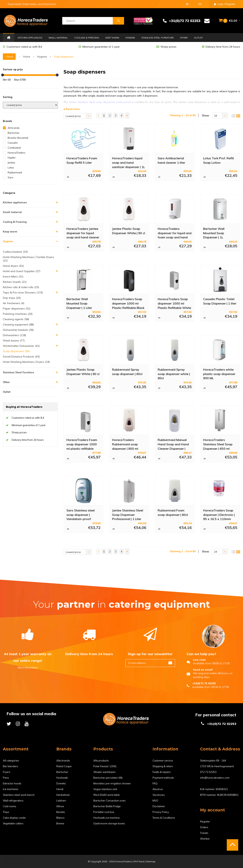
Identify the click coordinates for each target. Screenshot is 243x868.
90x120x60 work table (107, 795)
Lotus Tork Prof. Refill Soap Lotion (218, 160)
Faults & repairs (162, 772)
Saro (10, 177)
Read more (72, 109)
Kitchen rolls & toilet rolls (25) (21, 287)
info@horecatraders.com (215, 778)
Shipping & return (163, 766)
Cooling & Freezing (87, 38)
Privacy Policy (161, 812)
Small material (58, 38)
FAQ (155, 783)
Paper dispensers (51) (17, 309)
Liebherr (61, 801)
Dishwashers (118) (14, 335)
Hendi (60, 789)
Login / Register (225, 4)
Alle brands (63, 761)
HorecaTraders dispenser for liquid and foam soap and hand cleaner (175, 233)
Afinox (60, 806)
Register (205, 822)
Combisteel (14, 148)
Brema (60, 823)
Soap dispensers (64, 57)
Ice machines (11, 789)
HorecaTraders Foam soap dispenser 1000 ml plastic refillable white (82, 444)
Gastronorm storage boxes (109, 823)
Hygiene (130, 38)
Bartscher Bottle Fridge (107, 806)
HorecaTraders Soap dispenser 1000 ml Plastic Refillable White (174, 303)
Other (184, 38)
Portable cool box (104, 812)
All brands (14, 128)
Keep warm (112, 38)
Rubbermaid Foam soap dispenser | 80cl (173, 513)
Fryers (7, 772)
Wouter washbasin (104, 772)
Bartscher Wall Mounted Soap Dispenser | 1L (214, 233)
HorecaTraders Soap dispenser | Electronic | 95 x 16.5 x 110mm (219, 515)
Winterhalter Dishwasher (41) (21, 346)
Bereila (61, 812)
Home (9, 38)
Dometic (61, 783)
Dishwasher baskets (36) (18, 330)
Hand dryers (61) (13, 266)
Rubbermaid (15, 172)
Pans (6, 778)
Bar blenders (10, 766)
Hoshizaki (62, 778)
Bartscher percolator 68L (108, 778)
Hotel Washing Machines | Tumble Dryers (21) (28, 259)
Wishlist (205, 839)
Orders (204, 827)
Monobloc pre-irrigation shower (112, 783)
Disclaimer (159, 806)
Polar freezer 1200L (105, 766)
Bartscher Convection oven (109, 801)
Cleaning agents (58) (16, 319)
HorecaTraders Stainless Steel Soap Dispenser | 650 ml (218, 444)
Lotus (11, 168)
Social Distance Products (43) (21, 357)
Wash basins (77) (14, 341)
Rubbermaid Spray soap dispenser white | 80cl (174, 374)
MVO (155, 801)
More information (28, 668)
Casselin (13, 143)
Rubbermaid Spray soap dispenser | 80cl (127, 372)
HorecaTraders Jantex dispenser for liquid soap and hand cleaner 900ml (83, 233)
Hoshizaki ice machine (107, 818)
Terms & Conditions (164, 818)
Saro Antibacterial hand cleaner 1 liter (171, 160)
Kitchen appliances (30, 38)
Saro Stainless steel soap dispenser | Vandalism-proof (81, 515)
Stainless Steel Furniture (157, 38)
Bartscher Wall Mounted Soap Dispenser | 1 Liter (79, 303)
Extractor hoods (12, 783)
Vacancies (159, 795)
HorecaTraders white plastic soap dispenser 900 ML (219, 374)
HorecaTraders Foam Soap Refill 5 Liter (82, 160)
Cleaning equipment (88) (18, 325)
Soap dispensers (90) (16, 351)
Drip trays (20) (12, 298)
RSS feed (139, 861)
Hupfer (12, 158)
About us (158, 789)
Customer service (163, 761)
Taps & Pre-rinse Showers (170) (23, 293)
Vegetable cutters (13, 823)
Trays (6, 812)
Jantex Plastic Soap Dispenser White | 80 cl (83, 372)
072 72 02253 (208, 772)
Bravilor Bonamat (18, 138)
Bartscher (14, 133)
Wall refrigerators (13, 801)
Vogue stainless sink (105, 789)
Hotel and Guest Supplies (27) (22, 271)
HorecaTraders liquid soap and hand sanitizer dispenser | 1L (128, 162)
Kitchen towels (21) (15, 282)
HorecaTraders (17, 153)
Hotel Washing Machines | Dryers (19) (26, 362)
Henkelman (63, 795)
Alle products (101, 761)
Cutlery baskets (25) (15, 252)
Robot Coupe (64, 766)
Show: (206, 115)
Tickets (204, 833)
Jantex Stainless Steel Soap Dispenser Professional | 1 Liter (128, 515)
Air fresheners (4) (14, 303)
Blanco (60, 818)
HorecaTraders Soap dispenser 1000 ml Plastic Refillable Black (128, 303)
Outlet (198, 38)
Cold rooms (10, 806)
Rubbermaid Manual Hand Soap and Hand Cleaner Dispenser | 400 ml (173, 444)
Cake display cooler (14, 818)
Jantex (11, 163)
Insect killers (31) (13, 277)
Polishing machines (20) (18, 314)
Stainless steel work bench (19, 795)
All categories (11, 761)
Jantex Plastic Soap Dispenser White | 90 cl (129, 231)
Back (9, 57)
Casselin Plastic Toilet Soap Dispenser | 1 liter (220, 301)
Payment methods (163, 778)
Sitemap (151, 861)
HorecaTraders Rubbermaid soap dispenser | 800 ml (125, 444)
